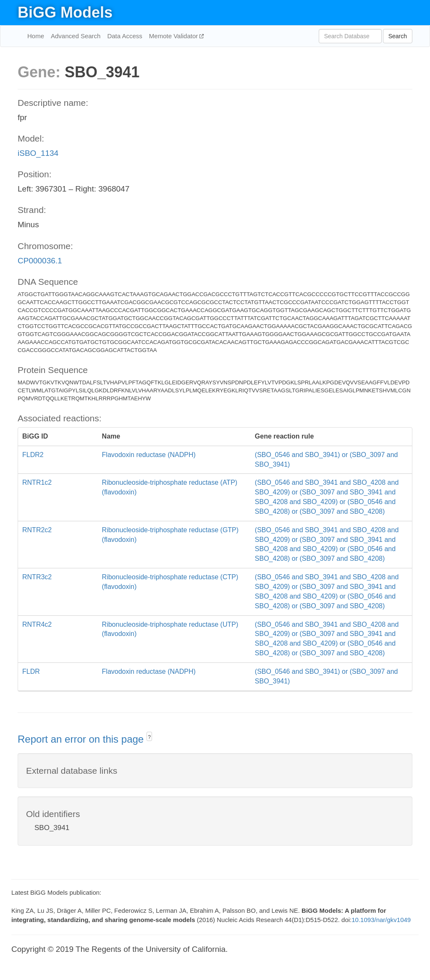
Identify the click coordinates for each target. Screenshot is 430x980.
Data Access (125, 36)
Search (398, 36)
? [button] (149, 737)
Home (36, 36)
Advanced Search (76, 36)
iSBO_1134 (38, 153)
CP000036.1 (40, 261)
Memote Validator (174, 36)
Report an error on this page (82, 739)
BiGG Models (65, 12)
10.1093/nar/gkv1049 (381, 920)
